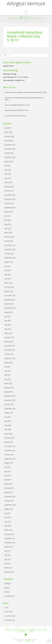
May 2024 (8, 224)
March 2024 (8, 233)
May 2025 (8, 174)
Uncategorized (9, 596)
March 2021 (8, 383)
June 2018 (8, 517)
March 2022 (8, 333)
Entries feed (8, 612)
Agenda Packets (8, 66)
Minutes (7, 588)
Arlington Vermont (26, 4)
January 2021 (9, 392)
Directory (43, 631)
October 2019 (9, 454)
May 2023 (8, 274)
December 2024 (10, 195)
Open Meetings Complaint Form (14, 80)
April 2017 (8, 563)
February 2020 (9, 438)
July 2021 (7, 367)
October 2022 (9, 304)
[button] (26, 11)
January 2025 (9, 191)
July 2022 (7, 316)
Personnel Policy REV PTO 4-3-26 (17, 110)
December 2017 (10, 538)
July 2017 (7, 551)
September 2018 (10, 505)
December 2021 (10, 346)
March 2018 (8, 530)
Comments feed (10, 616)
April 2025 (8, 178)
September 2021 (10, 358)
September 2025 (10, 157)
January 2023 (9, 291)
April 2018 (8, 526)
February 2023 (9, 287)
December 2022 (10, 295)
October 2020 (9, 404)
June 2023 (8, 270)
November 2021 (10, 350)
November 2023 (10, 249)
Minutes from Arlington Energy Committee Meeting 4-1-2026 (25, 99)
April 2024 (8, 228)
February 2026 (9, 136)
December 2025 (10, 145)
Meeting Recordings (10, 74)
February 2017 (9, 572)
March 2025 (8, 182)
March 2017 (8, 568)
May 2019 (8, 475)
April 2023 (8, 279)
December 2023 (10, 245)
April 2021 (8, 379)
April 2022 (8, 329)
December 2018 (10, 496)
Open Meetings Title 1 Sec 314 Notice (16, 77)
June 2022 (8, 320)
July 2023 (7, 266)
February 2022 (9, 337)
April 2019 (8, 480)
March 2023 (8, 283)
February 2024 (9, 237)
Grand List (33, 631)
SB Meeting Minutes (20, 631)
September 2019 (10, 459)
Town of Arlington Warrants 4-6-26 (17, 105)
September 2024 (10, 207)
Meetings (8, 583)
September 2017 (10, 542)
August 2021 (9, 362)
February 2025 (9, 186)
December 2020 (10, 396)
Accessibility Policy (34, 629)
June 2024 (8, 220)
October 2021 (9, 354)
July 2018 (7, 513)
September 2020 (10, 408)
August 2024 (9, 212)
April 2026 (8, 128)
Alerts (45, 629)
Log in (7, 607)
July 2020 (7, 417)
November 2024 (10, 199)
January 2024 (9, 241)
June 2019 (8, 471)
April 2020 (8, 429)
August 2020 (9, 413)
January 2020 (9, 442)
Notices (7, 592)
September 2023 (10, 258)
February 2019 (9, 488)
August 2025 (9, 161)
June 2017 (8, 555)
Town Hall (8, 629)
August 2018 (9, 509)
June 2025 (8, 170)
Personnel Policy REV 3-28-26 (15, 116)
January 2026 (9, 140)
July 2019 (7, 467)
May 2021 (8, 375)
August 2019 (9, 463)
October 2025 (9, 153)
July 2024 (7, 216)
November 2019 (10, 450)
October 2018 (9, 501)
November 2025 (10, 149)
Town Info (22, 632)
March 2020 (8, 434)
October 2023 (9, 253)
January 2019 (9, 492)
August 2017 (9, 547)
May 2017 (8, 559)
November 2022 (10, 300)
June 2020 (8, 421)
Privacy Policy (19, 629)
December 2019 (10, 446)
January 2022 (9, 341)
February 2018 (9, 534)
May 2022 (8, 325)
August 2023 (9, 262)
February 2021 (9, 387)
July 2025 (7, 166)
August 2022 (9, 312)
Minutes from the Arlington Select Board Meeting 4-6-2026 (26, 92)
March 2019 (8, 484)
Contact (31, 632)
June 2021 (8, 371)
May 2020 (8, 425)
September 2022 (10, 308)
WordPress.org (9, 620)
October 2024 (9, 203)
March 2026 (8, 132)
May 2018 (8, 522)
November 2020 (10, 400)
